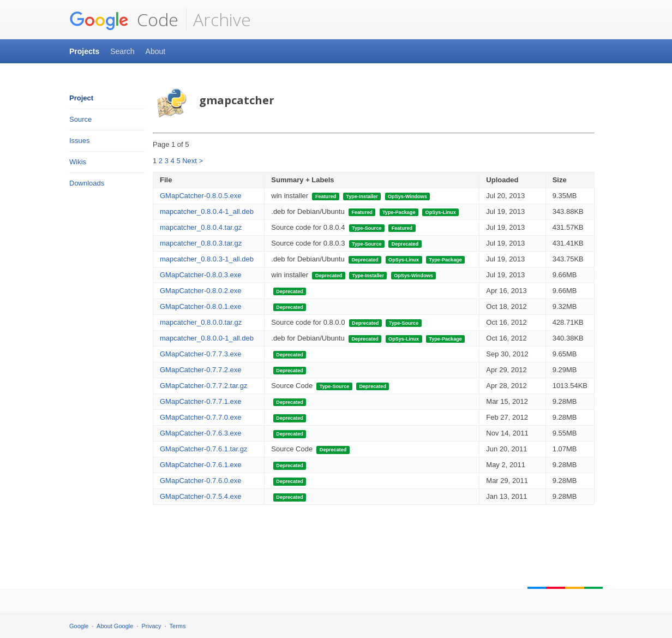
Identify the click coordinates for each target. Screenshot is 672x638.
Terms (178, 626)
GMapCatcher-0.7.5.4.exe (201, 496)
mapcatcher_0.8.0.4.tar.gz (201, 227)
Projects (84, 51)
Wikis (78, 162)
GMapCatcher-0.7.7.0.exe (201, 417)
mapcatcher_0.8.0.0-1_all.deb (207, 338)
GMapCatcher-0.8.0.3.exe (201, 275)
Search (122, 51)
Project (81, 98)
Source (80, 119)
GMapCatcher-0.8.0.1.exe (201, 306)
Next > (193, 161)
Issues (80, 141)
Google (79, 626)
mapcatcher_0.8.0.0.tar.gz (201, 322)
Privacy (152, 626)
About (156, 51)
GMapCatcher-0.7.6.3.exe (201, 433)
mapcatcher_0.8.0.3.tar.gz (201, 243)
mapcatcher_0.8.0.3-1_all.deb (207, 259)
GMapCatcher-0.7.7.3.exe (201, 354)
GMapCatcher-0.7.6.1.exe (201, 465)
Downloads (87, 183)
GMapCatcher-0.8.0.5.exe (201, 196)
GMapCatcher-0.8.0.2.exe (201, 291)
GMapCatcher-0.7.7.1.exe (201, 401)
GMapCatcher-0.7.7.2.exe (201, 370)
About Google (115, 626)
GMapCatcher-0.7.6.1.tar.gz (203, 449)
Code (124, 20)
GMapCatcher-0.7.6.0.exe (201, 481)
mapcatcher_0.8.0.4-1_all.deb (207, 211)
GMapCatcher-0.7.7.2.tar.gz (203, 386)
